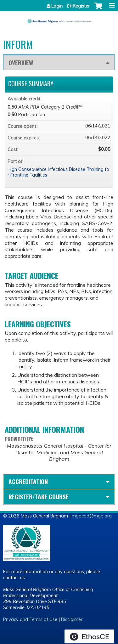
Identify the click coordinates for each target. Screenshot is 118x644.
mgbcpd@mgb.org (92, 516)
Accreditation (28, 481)
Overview (21, 62)
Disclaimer (72, 619)
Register (81, 6)
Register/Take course (39, 497)
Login (57, 6)
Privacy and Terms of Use (30, 619)
